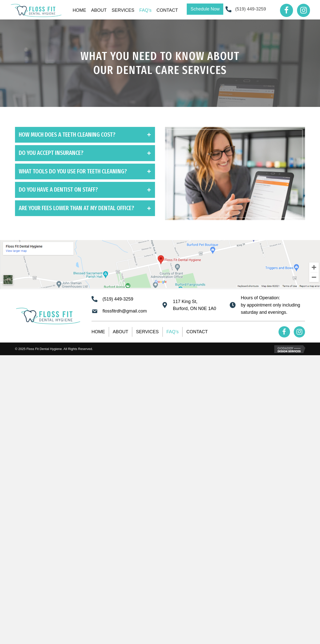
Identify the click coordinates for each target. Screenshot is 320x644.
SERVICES (147, 332)
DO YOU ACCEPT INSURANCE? (51, 153)
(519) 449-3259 (251, 9)
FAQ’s (173, 332)
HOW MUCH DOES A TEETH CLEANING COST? (67, 135)
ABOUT (120, 332)
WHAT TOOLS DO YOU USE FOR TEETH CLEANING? (73, 171)
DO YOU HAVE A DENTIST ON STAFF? (58, 190)
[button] (205, 9)
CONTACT (197, 332)
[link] (79, 10)
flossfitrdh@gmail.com (125, 311)
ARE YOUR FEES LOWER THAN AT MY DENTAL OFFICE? (76, 208)
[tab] (85, 135)
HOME (98, 332)
